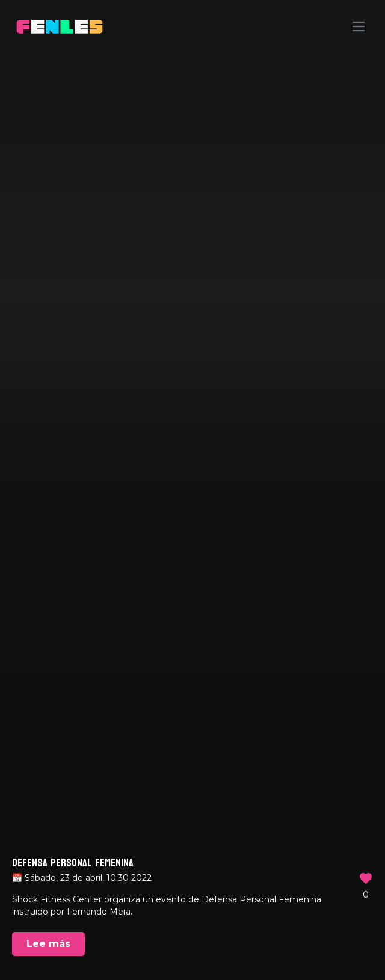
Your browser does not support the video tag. (192, 490)
